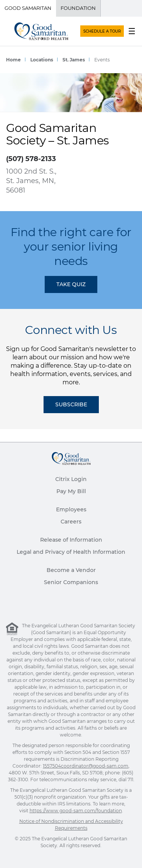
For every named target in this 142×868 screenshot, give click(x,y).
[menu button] (132, 31)
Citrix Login (71, 479)
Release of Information (71, 540)
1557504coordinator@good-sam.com (86, 766)
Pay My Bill (71, 491)
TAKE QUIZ (71, 284)
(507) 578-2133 (31, 159)
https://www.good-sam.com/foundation (76, 811)
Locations (42, 60)
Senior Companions (71, 582)
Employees (71, 509)
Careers (71, 522)
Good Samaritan (28, 8)
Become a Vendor (71, 570)
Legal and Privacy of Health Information (71, 552)
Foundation (78, 8)
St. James (74, 60)
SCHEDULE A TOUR (102, 31)
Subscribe (71, 404)
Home (13, 60)
